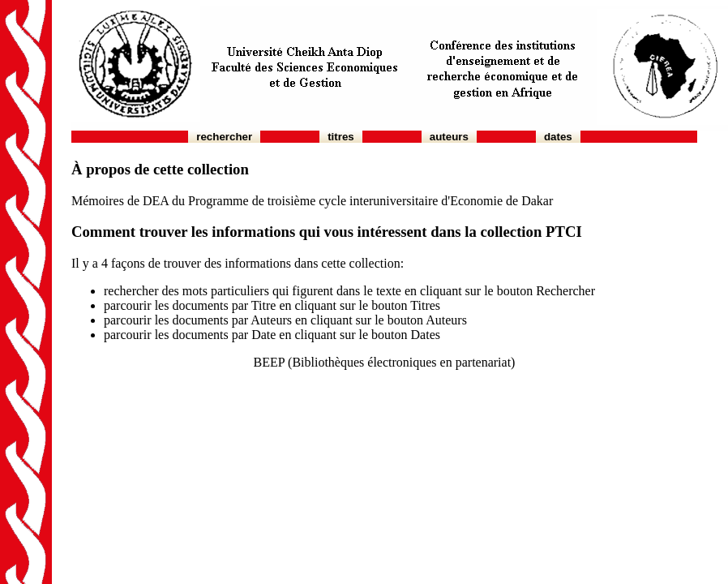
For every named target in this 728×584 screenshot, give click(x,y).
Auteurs (449, 137)
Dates (558, 137)
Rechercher (224, 137)
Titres (341, 137)
